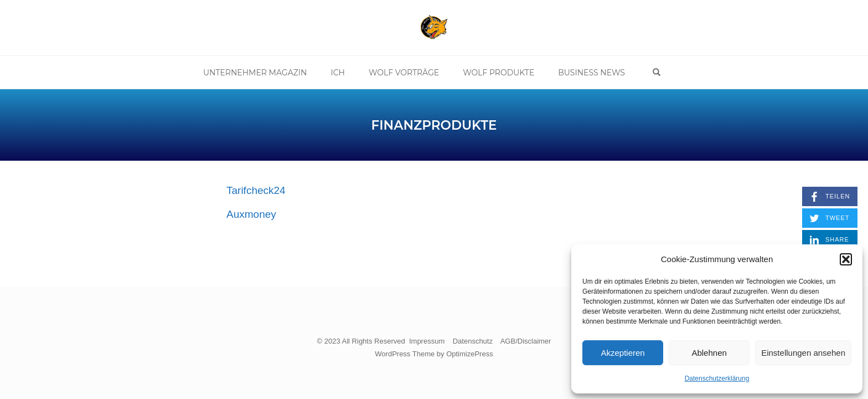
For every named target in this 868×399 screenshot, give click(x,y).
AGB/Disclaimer (526, 341)
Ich (338, 73)
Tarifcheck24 (256, 190)
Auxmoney (251, 214)
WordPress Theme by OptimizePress (434, 354)
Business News (591, 73)
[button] (846, 259)
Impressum (427, 341)
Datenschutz (473, 341)
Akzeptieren (622, 353)
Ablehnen (709, 353)
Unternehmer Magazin (255, 73)
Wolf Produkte (498, 73)
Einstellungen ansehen (803, 353)
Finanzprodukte (434, 125)
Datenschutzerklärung (717, 378)
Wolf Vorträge (404, 73)
